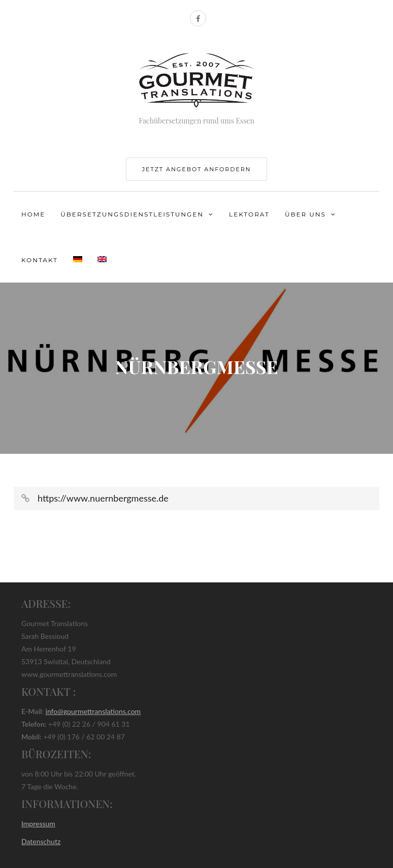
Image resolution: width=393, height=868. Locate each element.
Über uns (305, 214)
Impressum (38, 824)
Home (33, 214)
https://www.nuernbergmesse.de (103, 498)
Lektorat (249, 214)
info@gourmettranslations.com (93, 711)
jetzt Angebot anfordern (196, 169)
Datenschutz (41, 841)
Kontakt (40, 260)
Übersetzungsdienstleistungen (132, 214)
